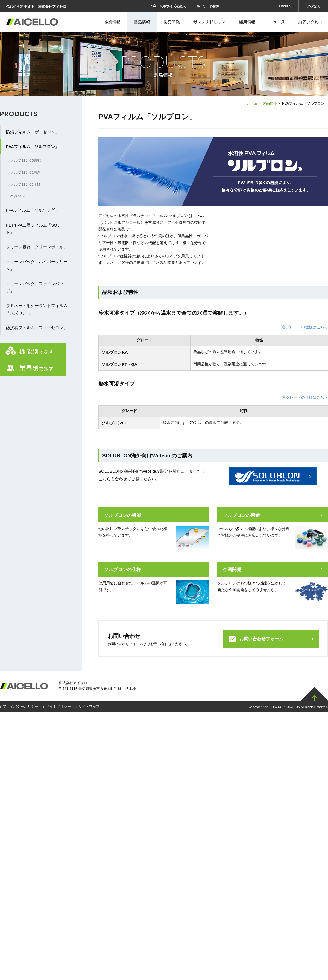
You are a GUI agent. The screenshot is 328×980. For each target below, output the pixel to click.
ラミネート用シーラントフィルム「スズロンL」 (37, 309)
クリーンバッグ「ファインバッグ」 (35, 287)
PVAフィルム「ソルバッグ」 (32, 210)
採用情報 (210, 22)
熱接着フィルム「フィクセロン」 (37, 328)
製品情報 (142, 22)
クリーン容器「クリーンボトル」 (37, 247)
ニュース (278, 22)
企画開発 (232, 570)
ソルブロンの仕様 (122, 570)
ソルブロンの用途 (241, 515)
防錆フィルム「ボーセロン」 (33, 132)
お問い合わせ (311, 22)
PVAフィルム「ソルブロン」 (33, 147)
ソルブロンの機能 (122, 515)
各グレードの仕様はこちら (305, 327)
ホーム (252, 103)
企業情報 (113, 22)
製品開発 (172, 22)
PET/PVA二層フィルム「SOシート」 (36, 229)
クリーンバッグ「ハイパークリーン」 (37, 265)
